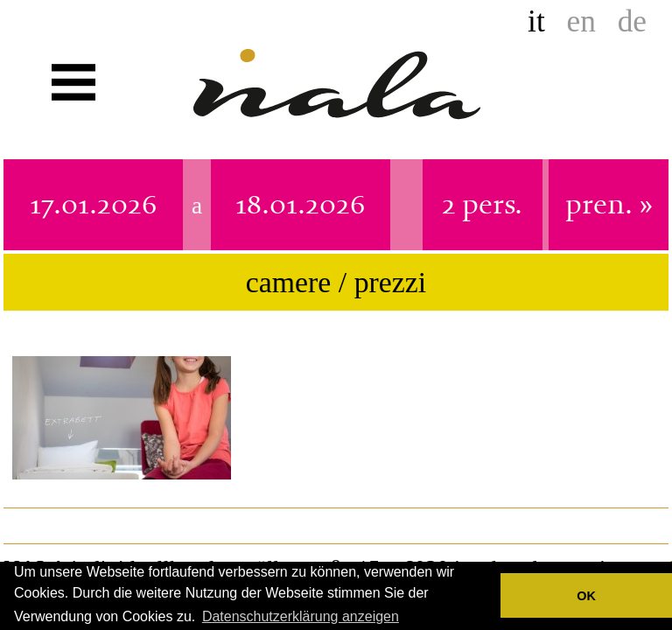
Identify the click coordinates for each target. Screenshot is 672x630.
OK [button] (586, 596)
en (581, 21)
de (632, 21)
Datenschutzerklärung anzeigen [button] (301, 616)
